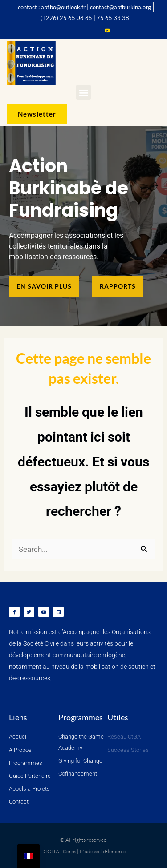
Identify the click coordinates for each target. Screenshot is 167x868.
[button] (83, 92)
